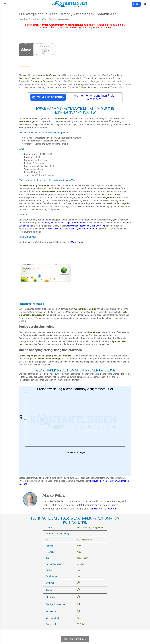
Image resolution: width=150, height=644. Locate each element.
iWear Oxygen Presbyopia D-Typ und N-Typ (85, 226)
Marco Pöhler (54, 495)
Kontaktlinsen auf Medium (103, 509)
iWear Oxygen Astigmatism (71, 223)
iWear (44, 19)
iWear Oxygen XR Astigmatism (83, 229)
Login (136, 4)
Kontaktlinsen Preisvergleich (29, 19)
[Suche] (145, 4)
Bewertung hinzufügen (75, 639)
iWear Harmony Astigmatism (59, 19)
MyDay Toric (77, 242)
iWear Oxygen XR (56, 229)
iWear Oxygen (47, 223)
